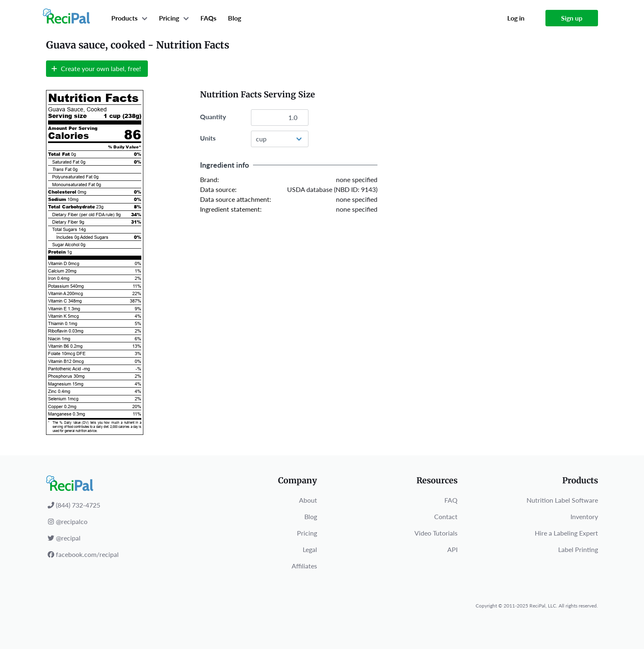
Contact (446, 516)
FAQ (451, 500)
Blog (235, 18)
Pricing (169, 18)
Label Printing (578, 549)
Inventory (584, 516)
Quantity (213, 117)
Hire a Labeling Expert (566, 533)
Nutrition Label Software (562, 500)
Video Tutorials (436, 533)
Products (124, 18)
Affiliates (304, 566)
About (308, 500)
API (452, 549)
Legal (310, 549)
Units (208, 138)
